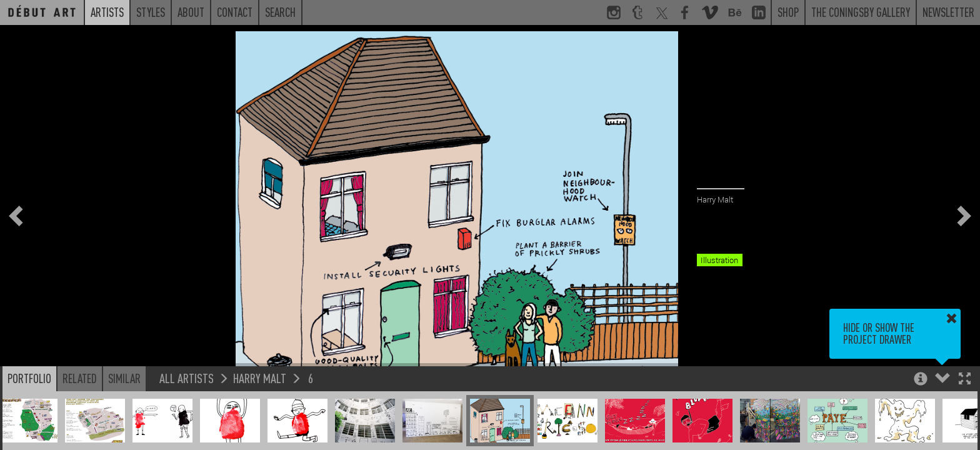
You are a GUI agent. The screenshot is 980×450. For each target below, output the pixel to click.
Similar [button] (124, 378)
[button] (965, 380)
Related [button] (80, 378)
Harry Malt (260, 378)
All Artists (187, 378)
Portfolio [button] (29, 378)
